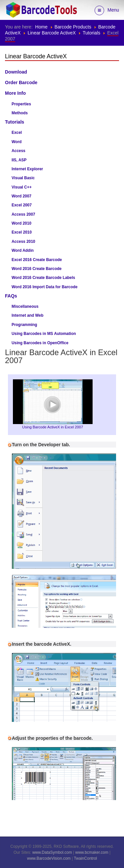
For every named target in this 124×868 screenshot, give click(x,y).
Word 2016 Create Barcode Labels (43, 278)
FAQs (11, 296)
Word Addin (23, 250)
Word (17, 142)
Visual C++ (22, 187)
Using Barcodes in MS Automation (44, 334)
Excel (17, 133)
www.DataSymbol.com (52, 852)
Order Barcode (21, 82)
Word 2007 (21, 196)
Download (16, 72)
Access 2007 (23, 214)
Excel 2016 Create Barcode (37, 260)
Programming (24, 325)
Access (19, 151)
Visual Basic (23, 178)
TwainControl (85, 858)
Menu (107, 10)
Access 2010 (23, 242)
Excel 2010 (22, 232)
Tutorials (91, 33)
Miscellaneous (25, 306)
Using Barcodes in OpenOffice (40, 343)
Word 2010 (21, 223)
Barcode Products (73, 27)
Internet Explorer (27, 169)
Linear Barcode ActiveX (52, 33)
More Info (15, 93)
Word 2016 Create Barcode (37, 269)
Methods (20, 113)
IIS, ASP (19, 160)
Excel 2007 (22, 205)
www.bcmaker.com (92, 852)
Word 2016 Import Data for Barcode (44, 287)
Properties (21, 104)
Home (41, 27)
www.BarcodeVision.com (49, 858)
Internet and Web (27, 315)
